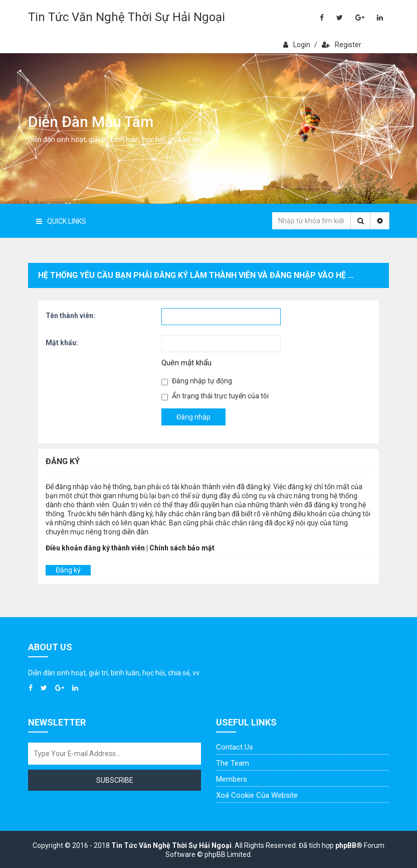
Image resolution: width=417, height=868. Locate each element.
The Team (233, 763)
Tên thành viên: (70, 316)
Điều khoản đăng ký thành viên (95, 548)
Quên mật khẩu (186, 363)
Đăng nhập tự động (197, 381)
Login (297, 45)
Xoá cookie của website (257, 795)
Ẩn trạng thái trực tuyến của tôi (215, 396)
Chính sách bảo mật (182, 548)
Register (342, 45)
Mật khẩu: (62, 343)
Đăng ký (68, 570)
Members (232, 779)
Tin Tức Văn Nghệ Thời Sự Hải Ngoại (127, 17)
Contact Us (235, 747)
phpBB (346, 845)
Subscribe (115, 780)
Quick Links (61, 221)
